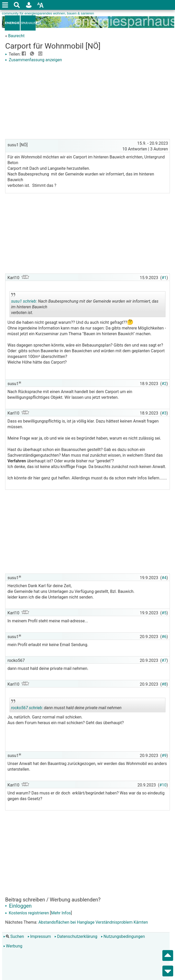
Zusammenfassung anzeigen (34, 60)
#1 (164, 278)
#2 (164, 384)
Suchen (14, 936)
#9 (164, 756)
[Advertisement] (87, 102)
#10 (163, 785)
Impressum (39, 936)
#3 (164, 413)
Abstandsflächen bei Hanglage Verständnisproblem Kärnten (93, 922)
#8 (164, 684)
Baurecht (16, 36)
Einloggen (18, 906)
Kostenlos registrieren (27, 913)
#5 (164, 613)
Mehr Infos (61, 913)
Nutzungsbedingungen (123, 936)
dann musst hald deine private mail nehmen (66, 706)
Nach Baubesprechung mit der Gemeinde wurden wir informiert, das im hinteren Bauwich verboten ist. (85, 305)
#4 (164, 578)
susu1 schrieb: (24, 301)
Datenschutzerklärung (76, 936)
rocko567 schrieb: (27, 708)
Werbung (13, 946)
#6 (164, 637)
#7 (164, 660)
